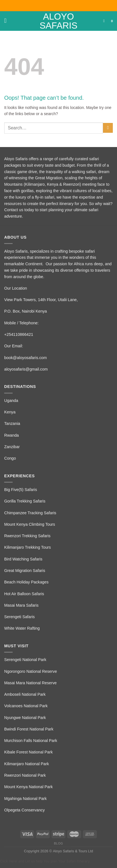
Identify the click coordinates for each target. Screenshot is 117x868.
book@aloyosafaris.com (25, 358)
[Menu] (7, 21)
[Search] (105, 21)
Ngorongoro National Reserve (31, 671)
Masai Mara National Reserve (31, 683)
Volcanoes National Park (26, 706)
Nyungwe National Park (25, 718)
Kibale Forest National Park (28, 752)
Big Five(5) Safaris (21, 490)
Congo (10, 458)
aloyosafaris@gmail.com (26, 369)
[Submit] (108, 128)
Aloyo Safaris (58, 21)
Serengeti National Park (25, 660)
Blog (59, 843)
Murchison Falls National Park (31, 741)
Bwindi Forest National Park (29, 729)
